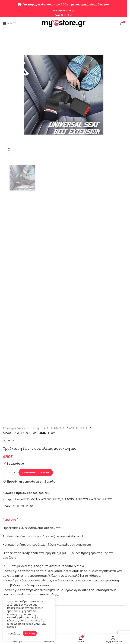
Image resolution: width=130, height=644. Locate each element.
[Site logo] (64, 23)
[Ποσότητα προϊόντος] (10, 473)
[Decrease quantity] (5, 473)
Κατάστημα (35, 428)
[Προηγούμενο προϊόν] (5, 441)
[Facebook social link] (14, 506)
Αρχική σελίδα (13, 428)
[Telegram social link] (31, 506)
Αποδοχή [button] (30, 633)
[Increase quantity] (15, 473)
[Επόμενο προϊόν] (13, 441)
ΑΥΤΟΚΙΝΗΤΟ (79, 428)
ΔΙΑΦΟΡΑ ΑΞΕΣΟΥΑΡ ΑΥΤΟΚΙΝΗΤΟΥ (29, 433)
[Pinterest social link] (23, 506)
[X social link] (18, 506)
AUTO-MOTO (56, 428)
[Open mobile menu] (9, 23)
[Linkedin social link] (27, 506)
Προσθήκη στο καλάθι (36, 472)
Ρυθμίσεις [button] (14, 633)
